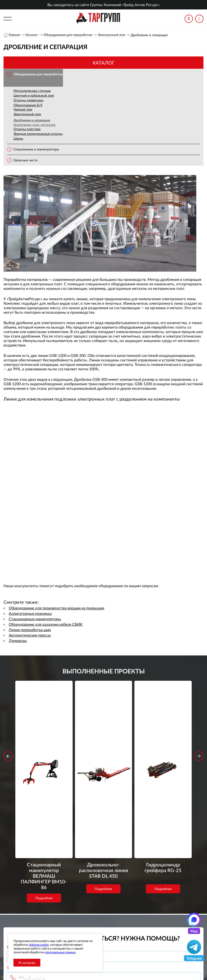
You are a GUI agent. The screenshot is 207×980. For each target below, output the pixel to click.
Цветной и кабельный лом (34, 96)
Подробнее (44, 769)
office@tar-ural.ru (140, 922)
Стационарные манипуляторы (35, 619)
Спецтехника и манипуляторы (36, 149)
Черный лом (23, 109)
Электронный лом (113, 35)
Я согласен (27, 963)
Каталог (32, 35)
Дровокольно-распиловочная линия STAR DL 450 (103, 752)
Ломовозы (18, 641)
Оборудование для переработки (69, 35)
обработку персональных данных (65, 882)
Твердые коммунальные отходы (38, 134)
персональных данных (60, 952)
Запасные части (25, 160)
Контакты (78, 928)
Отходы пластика (27, 129)
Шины (18, 139)
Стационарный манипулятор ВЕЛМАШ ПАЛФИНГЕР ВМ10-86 (44, 752)
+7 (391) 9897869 (147, 912)
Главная (14, 35)
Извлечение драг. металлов (34, 125)
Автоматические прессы (30, 635)
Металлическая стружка (32, 91)
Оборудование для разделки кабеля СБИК (46, 624)
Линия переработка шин (30, 630)
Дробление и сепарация (32, 120)
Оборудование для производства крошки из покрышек (56, 608)
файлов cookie (39, 945)
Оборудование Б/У (28, 105)
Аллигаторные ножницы (30, 614)
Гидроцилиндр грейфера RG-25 (163, 749)
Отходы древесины (28, 100)
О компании (80, 911)
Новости (77, 922)
